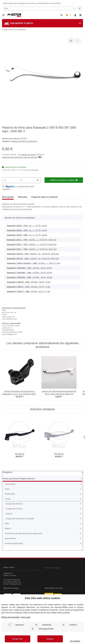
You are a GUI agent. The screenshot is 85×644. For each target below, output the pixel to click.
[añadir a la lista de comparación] (71, 41)
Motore (8, 528)
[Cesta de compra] (80, 15)
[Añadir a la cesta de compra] (64, 180)
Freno (7, 489)
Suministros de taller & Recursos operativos (23, 533)
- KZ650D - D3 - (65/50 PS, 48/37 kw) (33, 258)
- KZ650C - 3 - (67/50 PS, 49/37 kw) (32, 244)
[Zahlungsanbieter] (34, 629)
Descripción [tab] (8, 197)
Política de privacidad (10, 617)
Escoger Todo (18, 639)
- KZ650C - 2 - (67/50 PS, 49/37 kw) (32, 240)
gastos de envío (29, 155)
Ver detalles (75, 641)
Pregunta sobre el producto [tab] (45, 197)
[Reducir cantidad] (5, 180)
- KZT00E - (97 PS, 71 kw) (29, 287)
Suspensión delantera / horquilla (20, 519)
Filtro (7, 523)
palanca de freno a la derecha (24, 141)
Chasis (8, 499)
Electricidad (10, 494)
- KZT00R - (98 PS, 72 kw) (29, 282)
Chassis (9, 514)
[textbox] (39, 9)
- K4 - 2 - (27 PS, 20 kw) (27, 230)
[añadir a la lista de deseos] (78, 41)
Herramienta (10, 538)
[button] (61, 15)
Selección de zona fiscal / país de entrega (22, 157)
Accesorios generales (14, 543)
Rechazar (50, 639)
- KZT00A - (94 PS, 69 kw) (30, 268)
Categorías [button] (7, 472)
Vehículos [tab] (23, 197)
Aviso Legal (26, 617)
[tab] (42, 23)
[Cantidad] (21, 180)
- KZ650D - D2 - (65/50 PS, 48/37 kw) (33, 254)
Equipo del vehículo (14, 504)
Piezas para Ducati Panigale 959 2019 (19, 479)
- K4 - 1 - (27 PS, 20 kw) (27, 226)
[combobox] (39, 9)
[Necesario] (11, 625)
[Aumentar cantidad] (38, 180)
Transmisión (10, 484)
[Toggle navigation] (3, 14)
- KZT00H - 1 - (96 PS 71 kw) (34, 263)
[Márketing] (38, 625)
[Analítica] (65, 625)
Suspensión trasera (14, 509)
